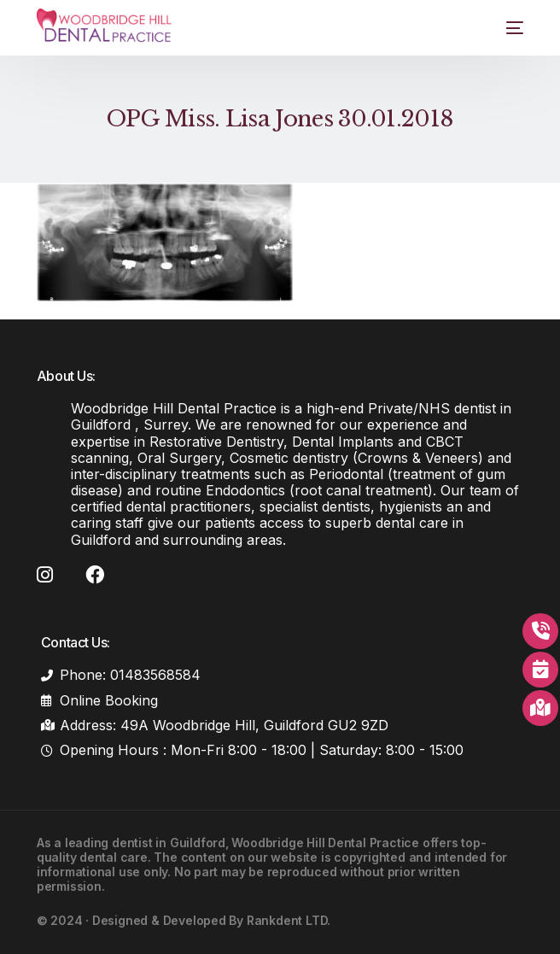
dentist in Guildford (169, 843)
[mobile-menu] (504, 28)
